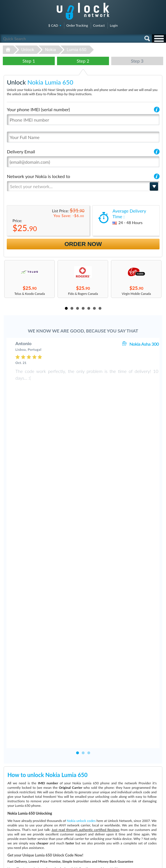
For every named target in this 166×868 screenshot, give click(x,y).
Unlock (28, 50)
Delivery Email (21, 151)
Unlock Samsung (14, 815)
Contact (99, 25)
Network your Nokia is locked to (38, 176)
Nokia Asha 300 (144, 344)
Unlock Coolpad (14, 827)
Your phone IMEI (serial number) (38, 109)
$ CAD (53, 25)
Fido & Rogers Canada (83, 294)
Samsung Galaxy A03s (89, 806)
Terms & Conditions (135, 814)
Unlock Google (13, 840)
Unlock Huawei (13, 811)
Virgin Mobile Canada (137, 294)
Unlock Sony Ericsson (17, 832)
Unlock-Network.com (83, 781)
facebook (137, 861)
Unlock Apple (12, 819)
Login (114, 25)
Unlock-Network (83, 11)
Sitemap (127, 823)
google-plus (159, 861)
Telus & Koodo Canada (30, 294)
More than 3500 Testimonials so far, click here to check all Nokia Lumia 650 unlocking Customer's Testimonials (81, 736)
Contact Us (129, 810)
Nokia (50, 50)
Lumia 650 (77, 50)
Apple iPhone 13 (85, 811)
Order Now (83, 244)
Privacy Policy (131, 818)
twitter (148, 861)
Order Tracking (77, 25)
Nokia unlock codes (81, 594)
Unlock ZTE (11, 823)
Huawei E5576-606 (87, 815)
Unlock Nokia (12, 836)
